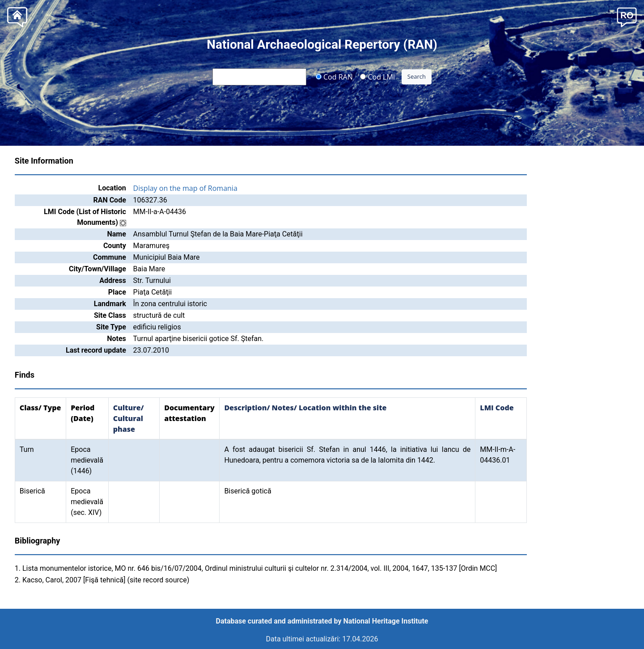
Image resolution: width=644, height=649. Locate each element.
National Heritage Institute (386, 621)
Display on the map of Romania (185, 188)
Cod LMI (377, 76)
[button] (627, 16)
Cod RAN (334, 76)
